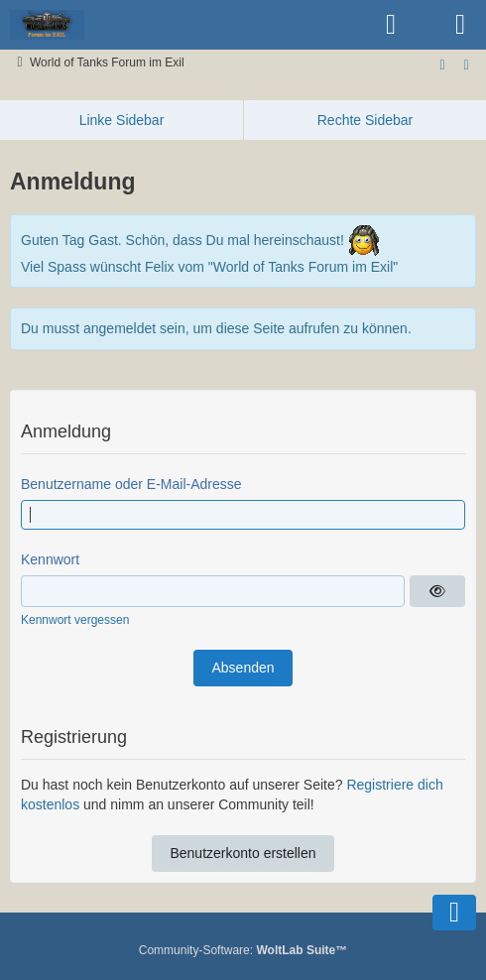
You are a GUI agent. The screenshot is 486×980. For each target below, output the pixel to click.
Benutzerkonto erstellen (243, 853)
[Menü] (460, 25)
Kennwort (50, 559)
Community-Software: (243, 950)
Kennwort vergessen (75, 620)
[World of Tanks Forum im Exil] (47, 25)
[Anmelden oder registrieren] (391, 25)
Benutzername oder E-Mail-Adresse (131, 484)
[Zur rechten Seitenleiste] (466, 64)
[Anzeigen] (437, 591)
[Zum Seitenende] (442, 64)
